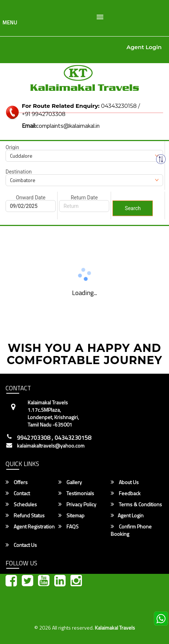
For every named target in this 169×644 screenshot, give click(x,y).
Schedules (21, 504)
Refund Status (25, 515)
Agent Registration (30, 527)
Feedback (126, 493)
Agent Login (144, 47)
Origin (12, 147)
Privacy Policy (77, 504)
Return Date (84, 198)
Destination (19, 172)
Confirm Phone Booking (131, 530)
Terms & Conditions (136, 504)
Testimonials (76, 493)
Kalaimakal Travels (115, 628)
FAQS (68, 527)
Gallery (70, 482)
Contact (18, 493)
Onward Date (31, 198)
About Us (125, 482)
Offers (17, 482)
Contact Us (21, 545)
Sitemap (71, 515)
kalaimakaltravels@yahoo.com (51, 446)
